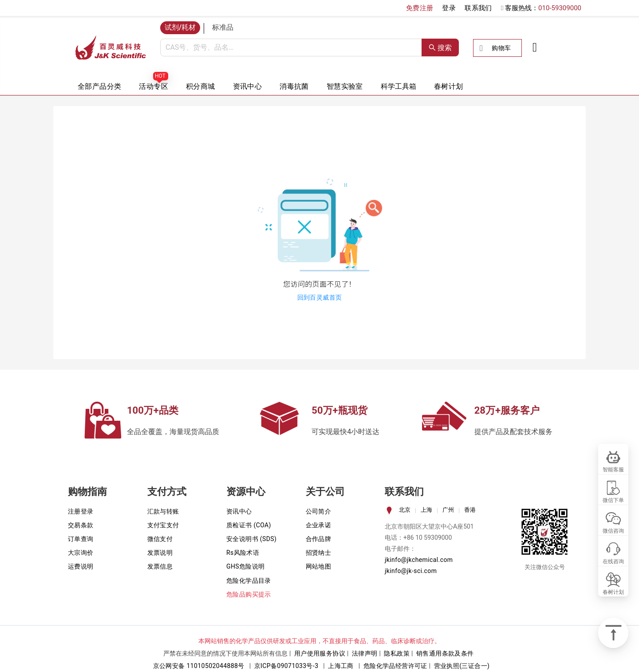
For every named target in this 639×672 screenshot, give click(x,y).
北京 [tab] (405, 510)
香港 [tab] (470, 510)
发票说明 (160, 553)
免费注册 (420, 8)
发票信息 (160, 566)
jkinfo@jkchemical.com (419, 560)
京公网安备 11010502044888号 (199, 666)
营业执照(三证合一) (462, 666)
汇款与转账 (163, 511)
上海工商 (341, 666)
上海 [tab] (426, 510)
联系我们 (478, 8)
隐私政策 (397, 653)
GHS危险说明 (246, 566)
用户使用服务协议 (320, 653)
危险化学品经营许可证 (395, 666)
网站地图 (319, 566)
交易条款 (81, 525)
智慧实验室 (345, 86)
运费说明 (81, 566)
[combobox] (291, 47)
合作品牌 (319, 539)
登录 (449, 8)
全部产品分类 (99, 86)
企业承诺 (319, 525)
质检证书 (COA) (249, 525)
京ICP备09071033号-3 (286, 666)
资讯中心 (248, 86)
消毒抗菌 (294, 86)
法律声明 (365, 653)
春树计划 (449, 86)
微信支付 (160, 539)
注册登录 (81, 511)
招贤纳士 (319, 553)
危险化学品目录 (249, 581)
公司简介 (319, 511)
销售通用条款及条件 (445, 653)
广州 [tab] (448, 510)
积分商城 (201, 86)
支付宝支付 (163, 525)
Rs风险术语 (243, 553)
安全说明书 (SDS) (251, 539)
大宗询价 (81, 553)
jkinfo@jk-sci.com (411, 571)
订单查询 (81, 539)
